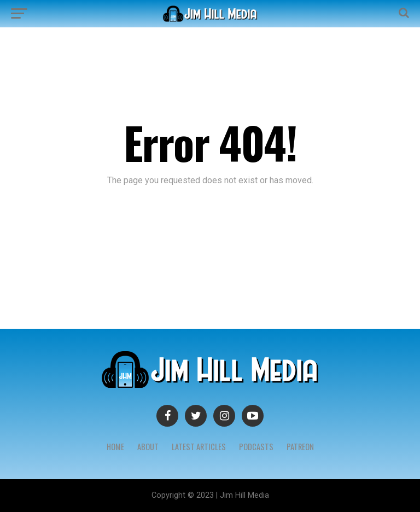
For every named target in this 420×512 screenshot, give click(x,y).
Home (115, 447)
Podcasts (256, 447)
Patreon (300, 447)
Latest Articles (199, 447)
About (148, 447)
